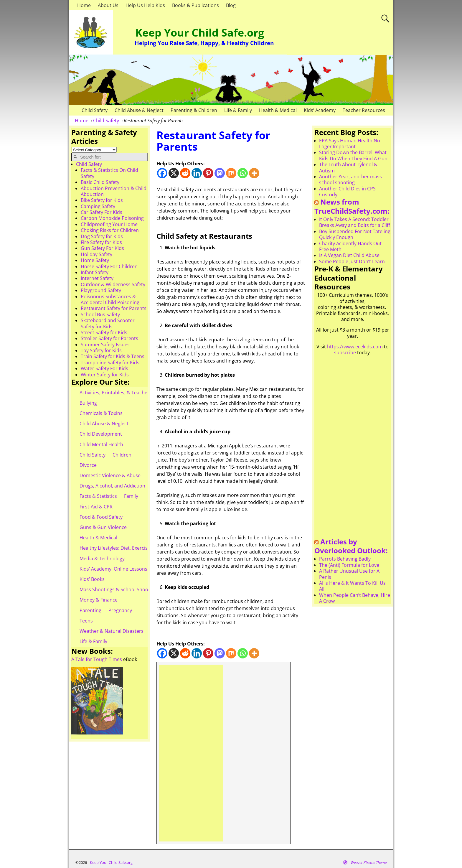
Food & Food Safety (101, 517)
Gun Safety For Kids (102, 248)
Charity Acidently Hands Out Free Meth (350, 246)
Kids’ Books (92, 579)
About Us (108, 5)
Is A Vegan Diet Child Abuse (349, 255)
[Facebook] (162, 173)
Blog (231, 5)
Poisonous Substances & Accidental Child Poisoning (110, 299)
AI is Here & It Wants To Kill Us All (352, 586)
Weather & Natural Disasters (112, 631)
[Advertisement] (191, 753)
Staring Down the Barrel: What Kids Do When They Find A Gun (353, 155)
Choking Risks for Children (110, 230)
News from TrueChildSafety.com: (352, 206)
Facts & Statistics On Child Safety (109, 173)
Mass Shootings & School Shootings (119, 589)
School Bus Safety (100, 314)
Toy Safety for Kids (101, 350)
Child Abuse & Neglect (139, 110)
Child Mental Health (101, 444)
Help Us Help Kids (145, 5)
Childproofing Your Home (109, 224)
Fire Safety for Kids (101, 242)
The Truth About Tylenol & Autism (348, 167)
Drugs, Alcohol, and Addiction (112, 486)
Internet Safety (97, 278)
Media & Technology (102, 559)
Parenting (90, 610)
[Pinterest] (208, 173)
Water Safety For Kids (104, 368)
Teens (86, 621)
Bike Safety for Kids (102, 200)
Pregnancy (120, 610)
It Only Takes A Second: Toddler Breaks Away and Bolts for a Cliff (355, 222)
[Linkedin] (197, 173)
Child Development (101, 434)
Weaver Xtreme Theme (369, 862)
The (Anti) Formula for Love (349, 565)
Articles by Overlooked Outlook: (351, 546)
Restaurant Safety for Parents (114, 308)
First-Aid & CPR (96, 507)
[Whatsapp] (243, 173)
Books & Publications (195, 5)
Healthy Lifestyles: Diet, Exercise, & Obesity (127, 548)
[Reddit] (185, 173)
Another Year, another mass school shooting (350, 179)
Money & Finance (99, 600)
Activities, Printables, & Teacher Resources (127, 393)
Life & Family (238, 110)
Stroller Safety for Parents (109, 338)
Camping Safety (98, 206)
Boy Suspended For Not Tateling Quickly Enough (355, 234)
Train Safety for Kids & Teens (113, 356)
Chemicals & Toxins (101, 413)
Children (122, 455)
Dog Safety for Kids (102, 236)
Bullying (88, 403)
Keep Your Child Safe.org (200, 33)
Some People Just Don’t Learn (352, 261)
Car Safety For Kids (102, 212)
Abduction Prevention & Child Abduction (114, 191)
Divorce (88, 465)
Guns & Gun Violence (103, 527)
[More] (254, 173)
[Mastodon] (220, 173)
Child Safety (95, 110)
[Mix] (231, 173)
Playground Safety (101, 290)
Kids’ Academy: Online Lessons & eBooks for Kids (134, 569)
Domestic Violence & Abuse (110, 475)
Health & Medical (278, 110)
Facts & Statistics (98, 496)
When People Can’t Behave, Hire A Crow (355, 598)
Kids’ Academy (320, 110)
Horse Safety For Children (109, 266)
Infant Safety (95, 272)
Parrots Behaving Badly (345, 559)
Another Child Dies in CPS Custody (347, 192)
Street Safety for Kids (104, 332)
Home (84, 5)
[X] (174, 173)
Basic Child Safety (100, 182)
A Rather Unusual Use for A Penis (349, 574)
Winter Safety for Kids (105, 375)
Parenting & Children (194, 110)
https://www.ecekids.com (355, 347)
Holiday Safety (96, 254)
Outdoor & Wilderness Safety (113, 284)
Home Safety (95, 260)
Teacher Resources (364, 110)
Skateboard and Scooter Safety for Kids (108, 323)
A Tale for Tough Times (97, 659)
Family (131, 496)
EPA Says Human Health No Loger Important (350, 144)
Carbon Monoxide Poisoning (112, 218)
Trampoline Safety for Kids (110, 363)
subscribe (345, 353)
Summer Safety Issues (105, 345)
